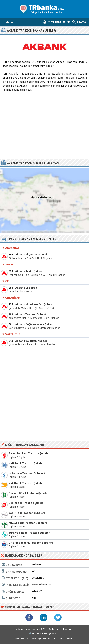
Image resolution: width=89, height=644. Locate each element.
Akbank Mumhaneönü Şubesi (34, 304)
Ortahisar (13, 298)
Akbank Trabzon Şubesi (30, 314)
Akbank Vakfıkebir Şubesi (32, 341)
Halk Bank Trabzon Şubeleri (27, 463)
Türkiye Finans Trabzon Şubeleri (30, 533)
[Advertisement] (44, 127)
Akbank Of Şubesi (26, 288)
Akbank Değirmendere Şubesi (34, 324)
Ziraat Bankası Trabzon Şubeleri (30, 453)
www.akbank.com (43, 584)
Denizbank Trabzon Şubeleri (27, 503)
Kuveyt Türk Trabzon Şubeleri (28, 523)
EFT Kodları (65, 629)
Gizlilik (61, 638)
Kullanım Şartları (48, 638)
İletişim (69, 638)
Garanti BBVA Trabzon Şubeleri (29, 493)
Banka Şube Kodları (28, 629)
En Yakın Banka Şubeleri (45, 634)
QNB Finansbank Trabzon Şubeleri (31, 543)
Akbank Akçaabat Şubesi (31, 255)
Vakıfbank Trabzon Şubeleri (27, 483)
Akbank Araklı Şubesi (29, 271)
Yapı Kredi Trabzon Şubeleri (27, 513)
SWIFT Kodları (49, 629)
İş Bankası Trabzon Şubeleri (27, 473)
